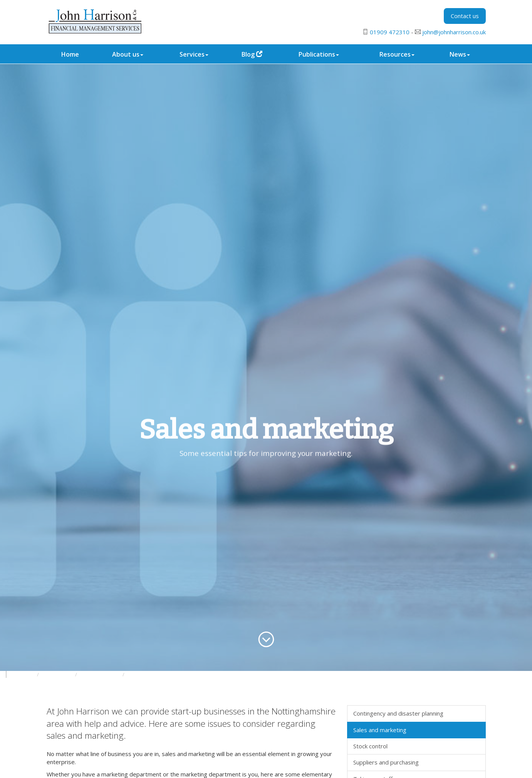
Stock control (370, 746)
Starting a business (100, 675)
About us (128, 54)
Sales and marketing (380, 730)
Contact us (465, 16)
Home (70, 54)
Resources (397, 54)
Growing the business (151, 675)
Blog (252, 54)
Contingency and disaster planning (398, 713)
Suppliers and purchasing (386, 762)
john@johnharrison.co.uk (454, 32)
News (460, 54)
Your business (58, 675)
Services (194, 54)
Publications (319, 54)
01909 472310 (390, 32)
